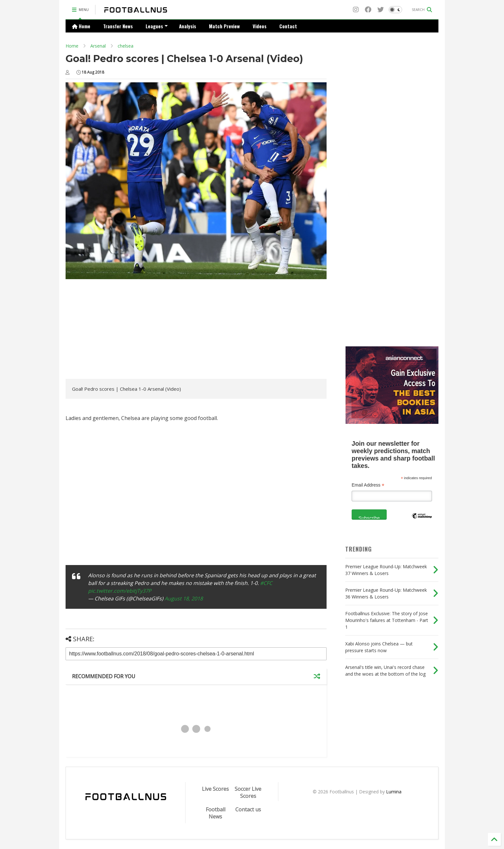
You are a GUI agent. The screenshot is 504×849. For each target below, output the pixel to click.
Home (81, 26)
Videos (260, 26)
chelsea (126, 46)
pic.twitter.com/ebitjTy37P (120, 591)
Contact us (248, 809)
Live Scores (215, 789)
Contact (288, 26)
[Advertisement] (120, 331)
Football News (216, 813)
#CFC (266, 583)
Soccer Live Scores (248, 792)
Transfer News (118, 26)
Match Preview (224, 26)
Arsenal (98, 46)
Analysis (188, 26)
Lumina (394, 792)
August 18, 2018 (184, 598)
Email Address (368, 485)
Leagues (157, 26)
